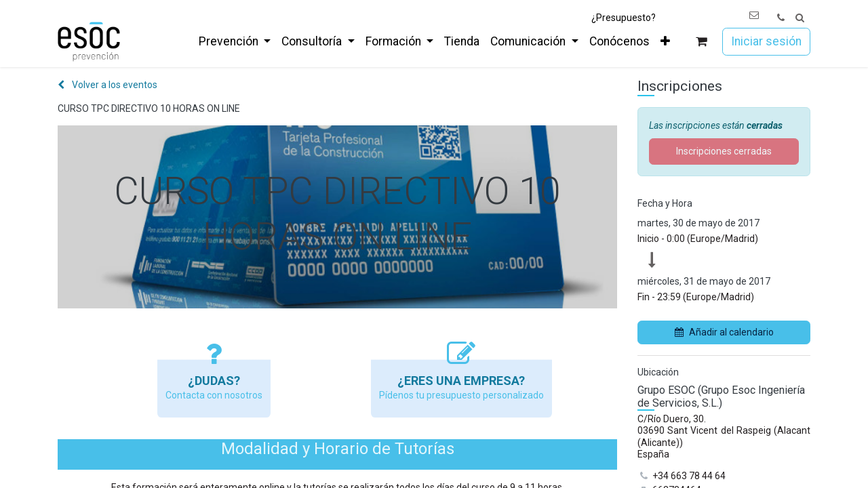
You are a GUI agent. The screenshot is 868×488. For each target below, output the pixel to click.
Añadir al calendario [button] (724, 332)
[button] (800, 18)
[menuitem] (235, 41)
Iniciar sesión (766, 41)
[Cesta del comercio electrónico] (702, 42)
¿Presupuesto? (624, 18)
